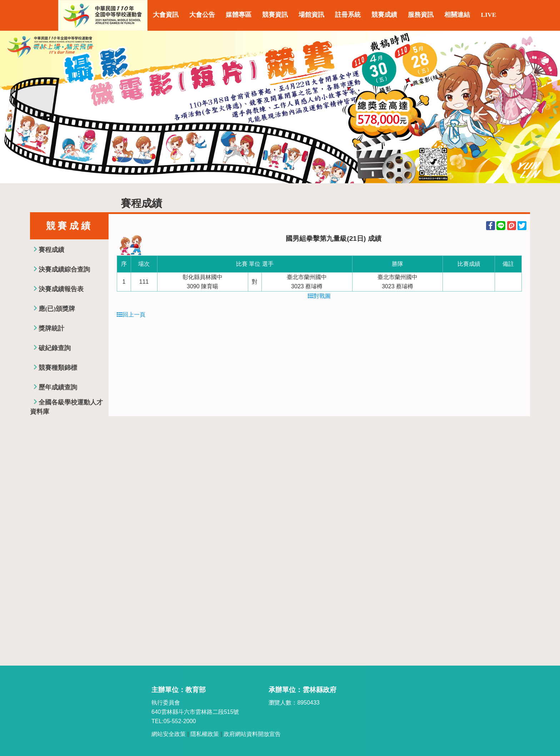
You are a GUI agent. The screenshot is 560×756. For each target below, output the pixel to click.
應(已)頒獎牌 (57, 309)
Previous (12, 107)
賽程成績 (51, 250)
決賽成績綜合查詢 (64, 269)
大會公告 (202, 15)
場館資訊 (311, 15)
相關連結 (457, 15)
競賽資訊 (275, 15)
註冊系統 (348, 15)
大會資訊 (166, 15)
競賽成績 (384, 15)
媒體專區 (239, 15)
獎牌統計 (51, 328)
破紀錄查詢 (55, 348)
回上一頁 (131, 315)
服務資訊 (421, 15)
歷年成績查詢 (58, 387)
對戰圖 (319, 296)
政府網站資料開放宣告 (252, 734)
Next (547, 107)
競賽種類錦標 (58, 368)
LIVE (488, 15)
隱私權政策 (205, 734)
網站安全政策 (169, 734)
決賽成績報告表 (61, 289)
